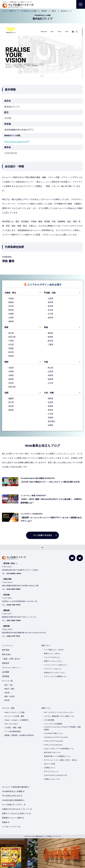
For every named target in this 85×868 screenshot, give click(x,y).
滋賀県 (11, 379)
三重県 (50, 345)
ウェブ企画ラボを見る (42, 535)
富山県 (50, 310)
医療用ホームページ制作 (13, 818)
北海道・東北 (10, 293)
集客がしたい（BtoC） (53, 653)
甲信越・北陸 (50, 293)
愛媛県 (11, 399)
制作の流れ (6, 654)
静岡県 (50, 337)
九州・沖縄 (49, 393)
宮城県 (11, 314)
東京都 (11, 333)
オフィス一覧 (7, 681)
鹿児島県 (51, 421)
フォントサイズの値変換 (53, 724)
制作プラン (46, 645)
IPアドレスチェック (51, 771)
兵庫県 (11, 372)
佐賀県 (50, 402)
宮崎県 (50, 418)
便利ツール (46, 708)
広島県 (50, 372)
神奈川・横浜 (9, 689)
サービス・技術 (8, 708)
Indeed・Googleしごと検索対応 (16, 720)
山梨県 (50, 298)
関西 (6, 362)
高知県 (11, 406)
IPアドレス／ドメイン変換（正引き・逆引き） (61, 760)
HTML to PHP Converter (54, 741)
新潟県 (50, 306)
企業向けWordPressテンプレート (17, 809)
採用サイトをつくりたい (53, 661)
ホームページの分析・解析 (14, 716)
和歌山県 (12, 387)
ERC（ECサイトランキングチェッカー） (59, 712)
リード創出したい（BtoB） (54, 650)
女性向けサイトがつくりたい (55, 673)
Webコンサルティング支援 (14, 712)
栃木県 (11, 352)
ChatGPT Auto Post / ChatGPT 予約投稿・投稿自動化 (62, 728)
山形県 (11, 318)
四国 (6, 393)
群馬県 (11, 356)
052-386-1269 (14, 620)
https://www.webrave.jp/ (16, 142)
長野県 (50, 302)
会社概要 (6, 672)
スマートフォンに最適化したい (55, 676)
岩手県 (11, 306)
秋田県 (11, 310)
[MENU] (81, 4)
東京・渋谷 (9, 685)
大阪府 (11, 368)
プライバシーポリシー (11, 668)
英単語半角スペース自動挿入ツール (57, 756)
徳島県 (11, 410)
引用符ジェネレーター (52, 779)
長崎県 (50, 406)
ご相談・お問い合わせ (11, 659)
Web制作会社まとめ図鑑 (13, 791)
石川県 (50, 314)
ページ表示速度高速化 (13, 731)
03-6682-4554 (14, 573)
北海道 (11, 298)
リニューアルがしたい (52, 657)
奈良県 (11, 383)
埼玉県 (11, 345)
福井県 (50, 318)
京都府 (11, 375)
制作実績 (6, 650)
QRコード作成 (49, 764)
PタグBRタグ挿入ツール (53, 733)
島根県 (50, 379)
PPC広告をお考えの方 (12, 796)
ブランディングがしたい (53, 669)
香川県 (11, 402)
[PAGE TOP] (42, 547)
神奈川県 (12, 337)
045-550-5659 (14, 589)
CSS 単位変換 (49, 720)
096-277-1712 (13, 636)
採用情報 (6, 676)
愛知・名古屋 (9, 696)
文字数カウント (50, 768)
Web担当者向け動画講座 (13, 800)
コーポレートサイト (11, 827)
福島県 (11, 321)
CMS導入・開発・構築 (13, 728)
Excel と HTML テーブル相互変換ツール (59, 749)
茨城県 (11, 348)
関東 (6, 327)
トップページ (7, 645)
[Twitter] (80, 558)
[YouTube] (72, 558)
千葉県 (11, 341)
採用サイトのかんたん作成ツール (16, 813)
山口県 (50, 383)
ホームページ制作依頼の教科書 (16, 787)
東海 (46, 327)
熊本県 (50, 410)
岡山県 (50, 368)
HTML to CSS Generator (53, 745)
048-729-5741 (14, 605)
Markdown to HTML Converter (56, 737)
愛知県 (50, 333)
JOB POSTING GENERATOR (55, 775)
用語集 (6, 822)
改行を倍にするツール (52, 752)
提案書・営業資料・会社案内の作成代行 (19, 735)
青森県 (11, 302)
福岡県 (50, 399)
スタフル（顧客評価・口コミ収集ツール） (60, 716)
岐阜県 (50, 341)
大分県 (50, 414)
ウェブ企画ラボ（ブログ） (14, 805)
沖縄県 (50, 425)
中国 (46, 362)
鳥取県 (50, 375)
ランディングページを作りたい (55, 665)
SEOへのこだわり (11, 724)
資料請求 (6, 663)
